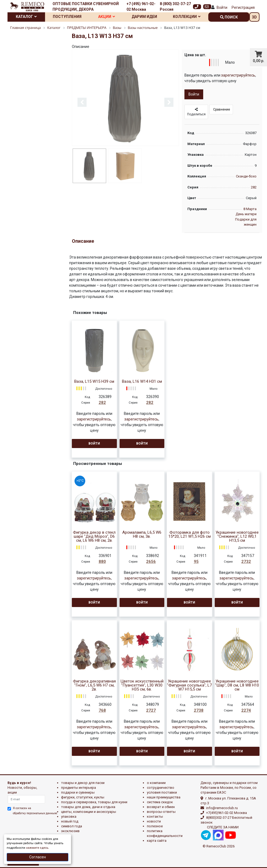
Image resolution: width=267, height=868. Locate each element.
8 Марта (250, 209)
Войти (222, 7)
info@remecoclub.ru (222, 808)
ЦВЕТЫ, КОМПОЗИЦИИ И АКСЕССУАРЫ (89, 812)
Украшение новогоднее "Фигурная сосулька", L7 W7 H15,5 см (189, 685)
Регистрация (243, 7)
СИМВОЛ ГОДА (72, 826)
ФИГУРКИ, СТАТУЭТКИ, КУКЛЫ (83, 797)
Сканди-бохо (246, 176)
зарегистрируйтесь (238, 75)
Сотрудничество (161, 788)
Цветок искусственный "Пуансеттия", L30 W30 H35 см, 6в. (142, 685)
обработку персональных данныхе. (35, 813)
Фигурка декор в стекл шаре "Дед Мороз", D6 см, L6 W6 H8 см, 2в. (94, 537)
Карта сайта (157, 841)
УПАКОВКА (69, 816)
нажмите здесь (37, 848)
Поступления (67, 17)
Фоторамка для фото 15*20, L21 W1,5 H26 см (190, 535)
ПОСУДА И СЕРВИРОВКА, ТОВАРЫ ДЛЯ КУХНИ (94, 802)
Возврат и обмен (161, 807)
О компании (156, 783)
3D (254, 17)
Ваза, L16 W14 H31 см (142, 382)
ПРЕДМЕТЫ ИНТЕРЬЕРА (79, 788)
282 (254, 187)
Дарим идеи (144, 17)
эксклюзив (70, 831)
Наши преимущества (164, 797)
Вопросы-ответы (161, 812)
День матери (246, 214)
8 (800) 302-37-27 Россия (175, 7)
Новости (154, 821)
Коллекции (187, 17)
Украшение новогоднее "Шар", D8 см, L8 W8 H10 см (237, 685)
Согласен (38, 857)
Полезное (155, 826)
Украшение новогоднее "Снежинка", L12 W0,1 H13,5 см (237, 537)
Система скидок (160, 802)
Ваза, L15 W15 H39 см (94, 382)
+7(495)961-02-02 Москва (227, 813)
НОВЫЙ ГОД (70, 821)
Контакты (155, 816)
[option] (125, 98)
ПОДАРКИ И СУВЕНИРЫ (78, 792)
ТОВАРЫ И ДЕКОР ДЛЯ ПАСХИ (83, 783)
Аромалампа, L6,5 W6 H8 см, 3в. (142, 535)
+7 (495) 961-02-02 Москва (141, 7)
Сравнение (221, 109)
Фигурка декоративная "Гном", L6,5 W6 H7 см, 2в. (94, 685)
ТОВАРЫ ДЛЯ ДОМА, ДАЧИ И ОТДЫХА (88, 807)
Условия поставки (162, 792)
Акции (107, 17)
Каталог (26, 17)
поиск (229, 17)
